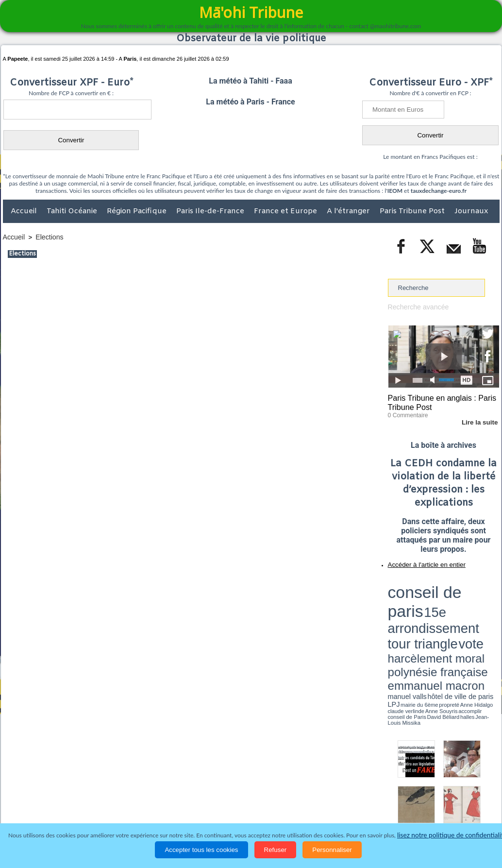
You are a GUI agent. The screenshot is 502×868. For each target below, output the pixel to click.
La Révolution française (367, 805)
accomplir (490, 613)
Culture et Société (155, 805)
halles (431, 617)
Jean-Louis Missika (448, 617)
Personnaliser (332, 850)
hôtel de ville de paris (479, 608)
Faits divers (202, 805)
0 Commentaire (406, 412)
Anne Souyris (475, 613)
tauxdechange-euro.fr (439, 191)
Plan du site (242, 785)
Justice (232, 805)
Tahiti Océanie (73, 211)
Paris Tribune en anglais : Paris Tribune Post (438, 401)
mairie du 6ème (405, 613)
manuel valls (451, 608)
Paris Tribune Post (413, 211)
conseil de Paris (398, 617)
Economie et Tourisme (92, 805)
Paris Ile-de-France (211, 211)
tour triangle (456, 593)
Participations (425, 805)
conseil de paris (418, 583)
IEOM (395, 191)
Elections (47, 237)
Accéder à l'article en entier (420, 561)
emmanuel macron (414, 607)
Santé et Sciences (272, 805)
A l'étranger (349, 211)
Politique (42, 805)
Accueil (25, 211)
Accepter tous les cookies (201, 850)
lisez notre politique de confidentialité (452, 835)
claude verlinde (455, 613)
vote (482, 593)
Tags (270, 785)
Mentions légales (472, 805)
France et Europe (286, 211)
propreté (421, 613)
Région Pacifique (138, 211)
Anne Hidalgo (436, 613)
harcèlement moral (414, 600)
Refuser (276, 850)
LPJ (391, 613)
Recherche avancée (416, 307)
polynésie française (467, 600)
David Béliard (418, 617)
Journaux (471, 211)
